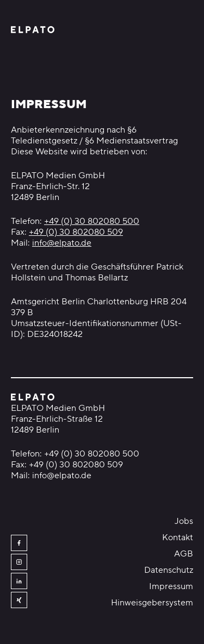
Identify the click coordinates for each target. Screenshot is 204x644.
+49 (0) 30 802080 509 (76, 232)
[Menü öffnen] (187, 30)
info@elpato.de (62, 243)
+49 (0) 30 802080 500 (92, 221)
